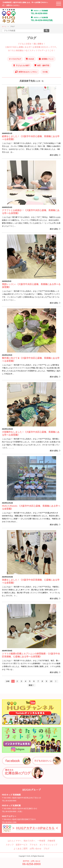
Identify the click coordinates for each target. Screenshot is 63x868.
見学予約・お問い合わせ (31, 863)
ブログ (46, 849)
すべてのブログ (15, 59)
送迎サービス (22, 845)
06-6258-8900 (11, 801)
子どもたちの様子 (23, 65)
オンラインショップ (48, 845)
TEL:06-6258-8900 (39, 13)
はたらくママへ (15, 841)
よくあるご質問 (21, 849)
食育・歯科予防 (43, 65)
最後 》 (32, 685)
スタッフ (10, 845)
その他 (45, 72)
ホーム (4, 26)
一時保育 (41, 841)
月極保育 (51, 841)
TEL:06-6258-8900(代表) (42, 20)
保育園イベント (48, 59)
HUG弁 (31, 59)
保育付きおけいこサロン (28, 72)
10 (51, 681)
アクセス (34, 845)
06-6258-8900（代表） (14, 811)
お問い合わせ (35, 849)
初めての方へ (29, 841)
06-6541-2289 (11, 822)
